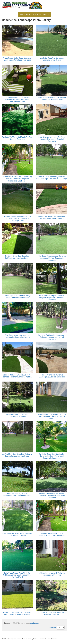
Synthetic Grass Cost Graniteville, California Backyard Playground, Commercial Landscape (52, 456)
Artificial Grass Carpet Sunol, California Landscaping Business (17, 534)
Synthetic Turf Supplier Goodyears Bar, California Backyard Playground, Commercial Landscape (17, 179)
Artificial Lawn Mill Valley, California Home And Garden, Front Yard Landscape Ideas (17, 219)
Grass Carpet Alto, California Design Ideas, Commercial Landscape (17, 297)
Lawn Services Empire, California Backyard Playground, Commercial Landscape (52, 298)
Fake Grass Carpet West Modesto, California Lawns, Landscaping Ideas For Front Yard (17, 575)
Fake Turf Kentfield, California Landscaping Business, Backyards (52, 376)
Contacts (54, 639)
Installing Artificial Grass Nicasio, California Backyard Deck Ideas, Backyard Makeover (17, 100)
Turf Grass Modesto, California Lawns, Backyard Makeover (52, 614)
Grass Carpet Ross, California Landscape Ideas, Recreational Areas (17, 495)
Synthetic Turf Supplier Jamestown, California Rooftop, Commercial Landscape (52, 337)
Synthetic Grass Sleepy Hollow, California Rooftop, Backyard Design (52, 534)
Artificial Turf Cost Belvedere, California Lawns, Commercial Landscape (17, 455)
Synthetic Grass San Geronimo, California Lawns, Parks (52, 59)
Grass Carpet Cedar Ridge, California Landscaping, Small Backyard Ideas (17, 59)
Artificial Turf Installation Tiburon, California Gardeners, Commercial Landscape (52, 496)
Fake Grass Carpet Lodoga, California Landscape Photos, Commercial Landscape (52, 258)
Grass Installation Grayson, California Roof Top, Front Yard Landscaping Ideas (17, 376)
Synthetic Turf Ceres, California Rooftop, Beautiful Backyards (17, 138)
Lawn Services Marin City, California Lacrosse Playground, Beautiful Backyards (52, 139)
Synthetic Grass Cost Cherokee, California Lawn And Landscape (17, 257)
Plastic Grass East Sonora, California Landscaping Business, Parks (52, 99)
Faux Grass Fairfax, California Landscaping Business (17, 416)
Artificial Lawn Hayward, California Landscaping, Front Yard (52, 574)
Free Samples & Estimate (34, 14)
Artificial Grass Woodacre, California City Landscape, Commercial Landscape (52, 178)
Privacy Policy (33, 639)
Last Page (52, 627)
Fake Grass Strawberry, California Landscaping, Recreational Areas (17, 336)
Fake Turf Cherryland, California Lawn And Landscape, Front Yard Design (17, 614)
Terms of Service (44, 639)
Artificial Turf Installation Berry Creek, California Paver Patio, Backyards (52, 217)
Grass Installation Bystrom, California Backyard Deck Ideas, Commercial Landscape (52, 417)
